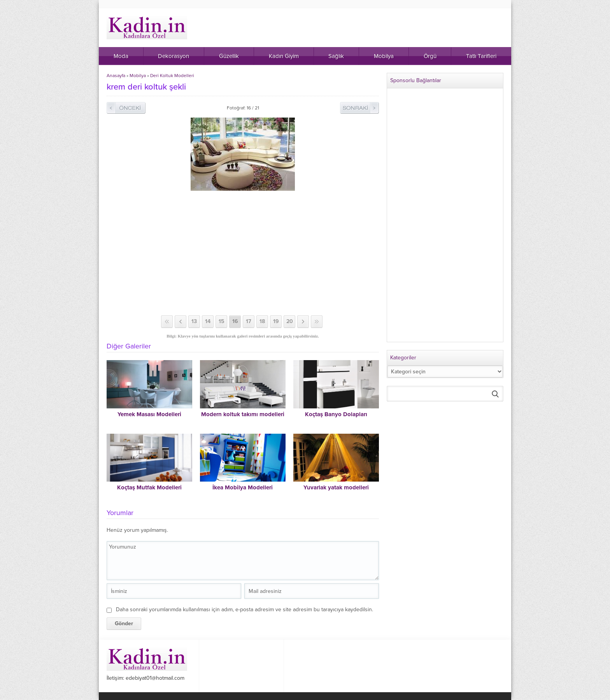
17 (249, 321)
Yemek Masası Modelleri (149, 414)
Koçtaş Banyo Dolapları (336, 414)
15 (222, 321)
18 (262, 321)
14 (208, 321)
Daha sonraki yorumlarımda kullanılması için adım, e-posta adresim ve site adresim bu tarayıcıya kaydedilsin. (245, 609)
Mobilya (138, 76)
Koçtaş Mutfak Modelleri (149, 487)
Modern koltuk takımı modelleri (243, 414)
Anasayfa (116, 76)
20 (290, 321)
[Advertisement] (243, 253)
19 (276, 321)
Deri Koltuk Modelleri (172, 76)
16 (235, 321)
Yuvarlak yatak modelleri (336, 487)
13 (194, 321)
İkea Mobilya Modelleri (243, 487)
